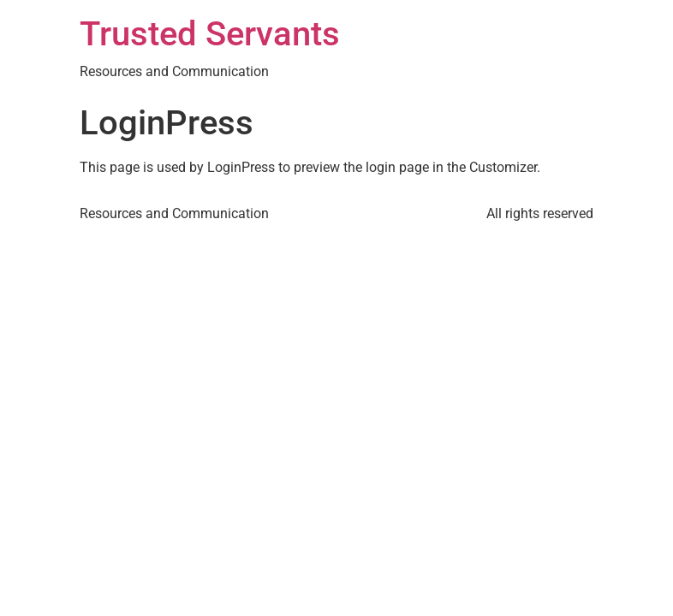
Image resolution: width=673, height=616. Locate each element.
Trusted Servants (210, 34)
